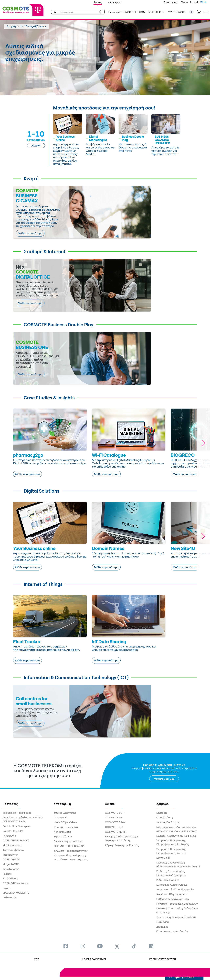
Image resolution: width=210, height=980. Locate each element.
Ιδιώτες (98, 2)
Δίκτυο (184, 2)
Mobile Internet (12, 845)
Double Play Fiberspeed (17, 826)
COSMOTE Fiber (115, 822)
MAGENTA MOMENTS (16, 893)
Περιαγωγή (61, 817)
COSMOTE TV (11, 859)
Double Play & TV (13, 831)
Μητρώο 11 (163, 858)
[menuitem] (66, 946)
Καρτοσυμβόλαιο (13, 850)
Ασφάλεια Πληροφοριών (172, 894)
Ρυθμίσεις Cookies (168, 880)
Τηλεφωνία (9, 836)
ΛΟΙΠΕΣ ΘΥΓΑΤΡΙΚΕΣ (94, 959)
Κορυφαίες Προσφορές (17, 813)
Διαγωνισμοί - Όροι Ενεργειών (175, 889)
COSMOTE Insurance (15, 883)
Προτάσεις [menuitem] (10, 804)
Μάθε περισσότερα (30, 233)
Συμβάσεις (163, 922)
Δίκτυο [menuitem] (110, 804)
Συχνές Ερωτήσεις (65, 813)
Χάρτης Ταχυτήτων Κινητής (122, 845)
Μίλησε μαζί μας (164, 779)
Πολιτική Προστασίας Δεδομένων (177, 904)
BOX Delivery (10, 878)
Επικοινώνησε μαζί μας (68, 841)
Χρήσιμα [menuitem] (163, 804)
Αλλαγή (36, 146)
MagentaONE (11, 864)
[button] (192, 12)
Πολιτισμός (10, 897)
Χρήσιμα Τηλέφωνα (66, 827)
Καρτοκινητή (10, 855)
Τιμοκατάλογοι (63, 836)
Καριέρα (162, 813)
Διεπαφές (162, 927)
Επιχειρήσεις (114, 2)
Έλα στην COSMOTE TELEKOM (127, 12)
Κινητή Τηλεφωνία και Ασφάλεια (176, 836)
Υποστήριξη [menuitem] (62, 804)
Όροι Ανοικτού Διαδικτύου (173, 931)
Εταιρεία (195, 2)
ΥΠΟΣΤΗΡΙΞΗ (157, 12)
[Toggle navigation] (205, 12)
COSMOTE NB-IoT (116, 832)
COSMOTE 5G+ (115, 813)
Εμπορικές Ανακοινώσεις (172, 885)
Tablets (7, 874)
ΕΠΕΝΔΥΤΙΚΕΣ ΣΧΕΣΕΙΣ (163, 959)
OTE (37, 959)
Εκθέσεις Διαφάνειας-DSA (173, 899)
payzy (6, 888)
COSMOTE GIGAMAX (16, 840)
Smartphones (11, 869)
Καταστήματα (171, 2)
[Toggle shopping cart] (201, 12)
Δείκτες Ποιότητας (168, 822)
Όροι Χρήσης (165, 817)
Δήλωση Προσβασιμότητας (71, 851)
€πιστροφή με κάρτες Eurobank (176, 917)
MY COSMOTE (177, 12)
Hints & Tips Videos (66, 822)
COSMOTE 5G (114, 817)
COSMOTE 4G (114, 827)
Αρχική (11, 26)
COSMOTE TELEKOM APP (69, 846)
